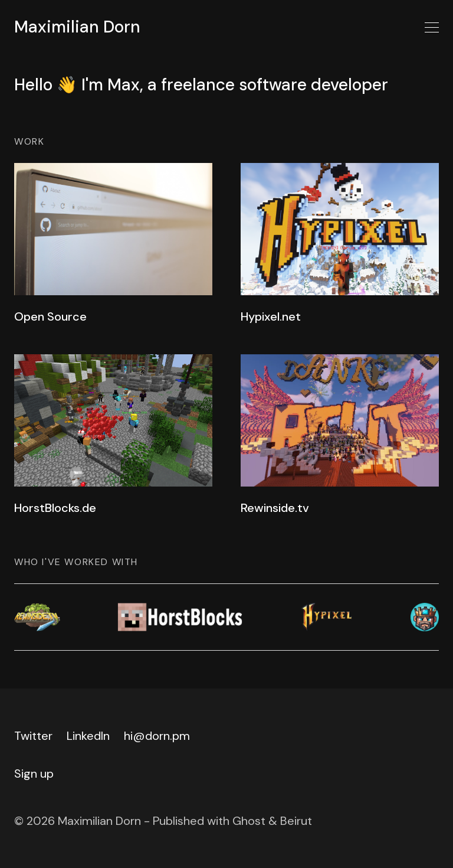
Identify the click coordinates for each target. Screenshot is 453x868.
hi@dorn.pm (157, 736)
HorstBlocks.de (55, 508)
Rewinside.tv (275, 508)
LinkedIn (88, 736)
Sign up (34, 774)
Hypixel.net (271, 316)
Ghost (249, 821)
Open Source (50, 316)
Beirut (296, 821)
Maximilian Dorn (77, 27)
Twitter (33, 736)
